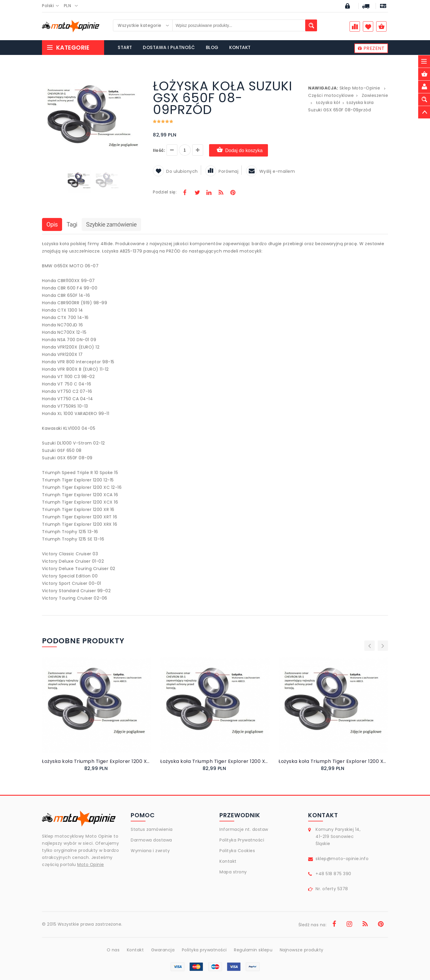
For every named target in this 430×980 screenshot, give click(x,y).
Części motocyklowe (331, 95)
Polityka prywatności (204, 950)
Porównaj (222, 171)
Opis (52, 224)
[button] (139, 81)
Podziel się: (165, 192)
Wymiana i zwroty (150, 851)
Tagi (72, 224)
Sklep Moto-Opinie (360, 88)
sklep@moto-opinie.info (342, 859)
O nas (113, 950)
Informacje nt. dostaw (244, 829)
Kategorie (68, 48)
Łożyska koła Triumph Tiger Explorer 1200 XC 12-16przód (215, 761)
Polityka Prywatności (242, 840)
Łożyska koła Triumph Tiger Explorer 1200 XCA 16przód (333, 761)
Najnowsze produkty (302, 950)
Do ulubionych (175, 171)
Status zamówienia (152, 829)
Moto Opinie (91, 865)
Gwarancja (163, 950)
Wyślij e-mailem (271, 171)
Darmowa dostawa (151, 840)
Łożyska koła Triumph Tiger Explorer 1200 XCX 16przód (97, 761)
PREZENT (371, 48)
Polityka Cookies (237, 851)
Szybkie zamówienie (111, 224)
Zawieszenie (375, 95)
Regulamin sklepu (253, 950)
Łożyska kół (328, 102)
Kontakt (228, 861)
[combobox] (52, 6)
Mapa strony (233, 872)
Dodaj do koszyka (239, 150)
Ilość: (159, 150)
